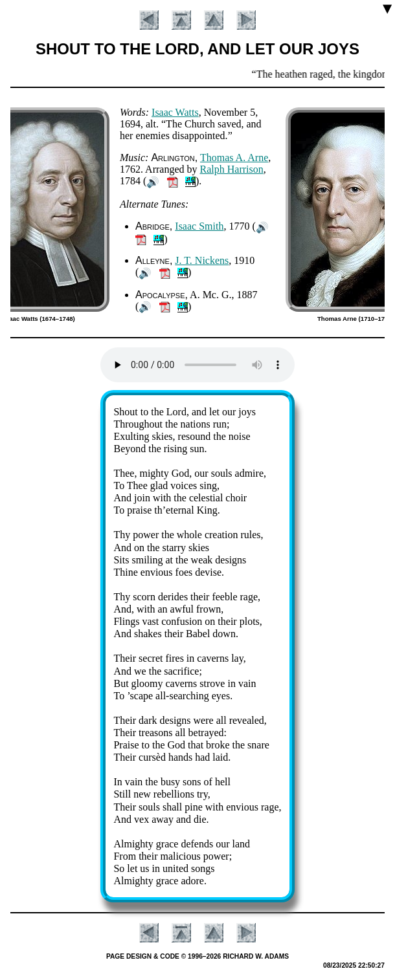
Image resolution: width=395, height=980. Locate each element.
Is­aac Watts (175, 112)
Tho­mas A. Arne (234, 158)
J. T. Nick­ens (202, 260)
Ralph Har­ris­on (232, 169)
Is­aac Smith (199, 226)
